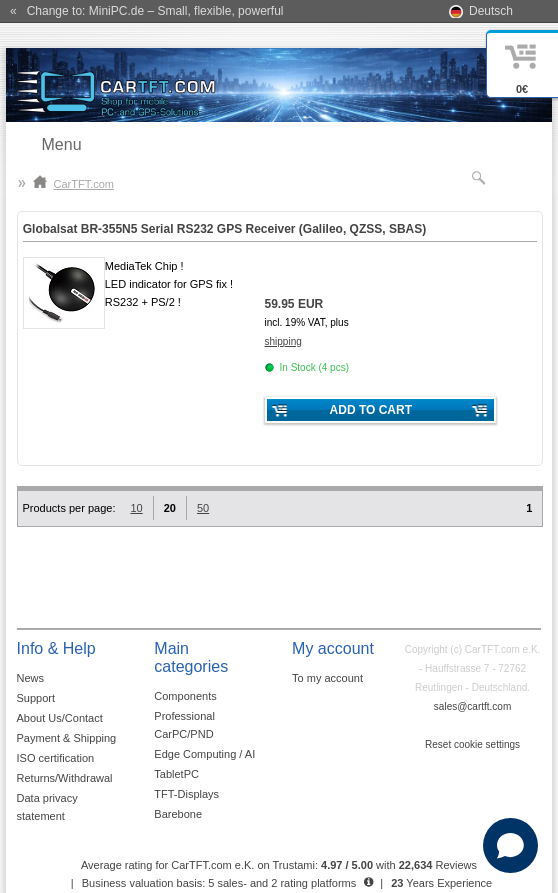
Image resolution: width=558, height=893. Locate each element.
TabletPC (176, 774)
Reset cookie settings (472, 744)
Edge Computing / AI (204, 754)
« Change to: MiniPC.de (146, 11)
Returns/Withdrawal (65, 778)
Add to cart (371, 410)
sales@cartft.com (472, 706)
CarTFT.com (74, 184)
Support (36, 698)
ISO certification (56, 758)
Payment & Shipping (67, 738)
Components (185, 696)
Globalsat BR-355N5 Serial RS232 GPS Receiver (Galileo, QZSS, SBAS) (225, 229)
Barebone (178, 814)
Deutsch (491, 11)
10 (136, 508)
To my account (327, 678)
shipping (283, 341)
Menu (62, 144)
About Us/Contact (60, 718)
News (31, 678)
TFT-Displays (186, 794)
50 (203, 508)
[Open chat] (510, 845)
